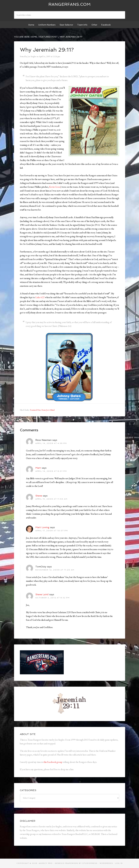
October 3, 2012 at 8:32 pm (52, 598)
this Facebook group (53, 762)
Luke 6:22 (40, 297)
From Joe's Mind (48, 410)
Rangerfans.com (69, 4)
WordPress (106, 863)
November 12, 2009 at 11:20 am (55, 570)
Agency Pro (46, 863)
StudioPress (90, 863)
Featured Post (35, 410)
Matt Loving (42, 527)
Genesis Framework (67, 863)
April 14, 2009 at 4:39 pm (51, 443)
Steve (39, 496)
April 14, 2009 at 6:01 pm (51, 471)
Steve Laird (42, 594)
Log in (119, 863)
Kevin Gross (55, 187)
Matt (38, 468)
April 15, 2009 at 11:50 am (51, 499)
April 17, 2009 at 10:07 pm (52, 531)
